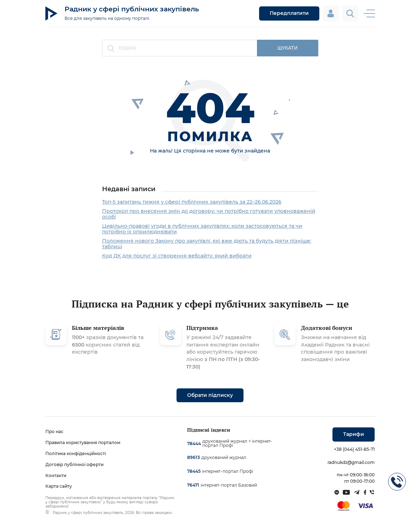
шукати (288, 48)
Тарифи (354, 434)
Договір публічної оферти (74, 464)
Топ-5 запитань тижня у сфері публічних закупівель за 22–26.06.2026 (192, 202)
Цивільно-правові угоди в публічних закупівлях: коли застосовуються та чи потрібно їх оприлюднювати (202, 229)
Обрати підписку (210, 395)
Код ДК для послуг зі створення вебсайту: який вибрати (177, 256)
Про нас (54, 431)
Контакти (56, 475)
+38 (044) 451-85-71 (354, 449)
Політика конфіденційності (76, 453)
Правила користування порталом (83, 442)
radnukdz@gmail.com (351, 462)
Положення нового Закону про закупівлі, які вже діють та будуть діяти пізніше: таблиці (207, 244)
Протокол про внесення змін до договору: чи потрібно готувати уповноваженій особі (209, 214)
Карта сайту (59, 486)
